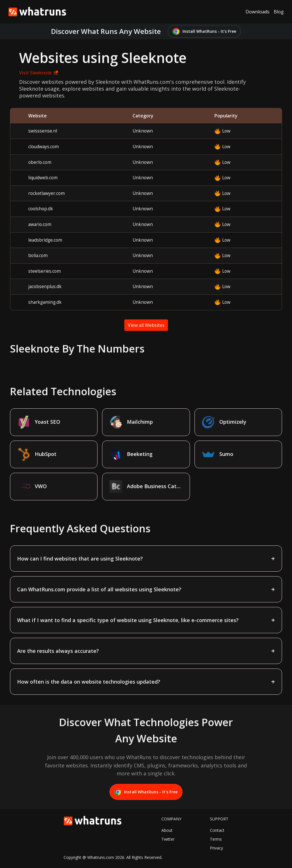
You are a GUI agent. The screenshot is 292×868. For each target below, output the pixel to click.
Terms (216, 839)
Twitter (168, 839)
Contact (217, 830)
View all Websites (146, 325)
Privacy (216, 848)
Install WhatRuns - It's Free (204, 31)
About (167, 830)
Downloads (257, 12)
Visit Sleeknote (39, 73)
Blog (279, 12)
